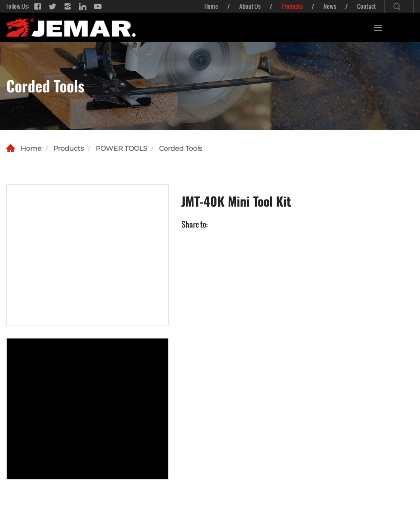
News (330, 6)
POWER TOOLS (121, 148)
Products (292, 6)
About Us (250, 6)
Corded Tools (181, 148)
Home (211, 6)
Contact (367, 6)
